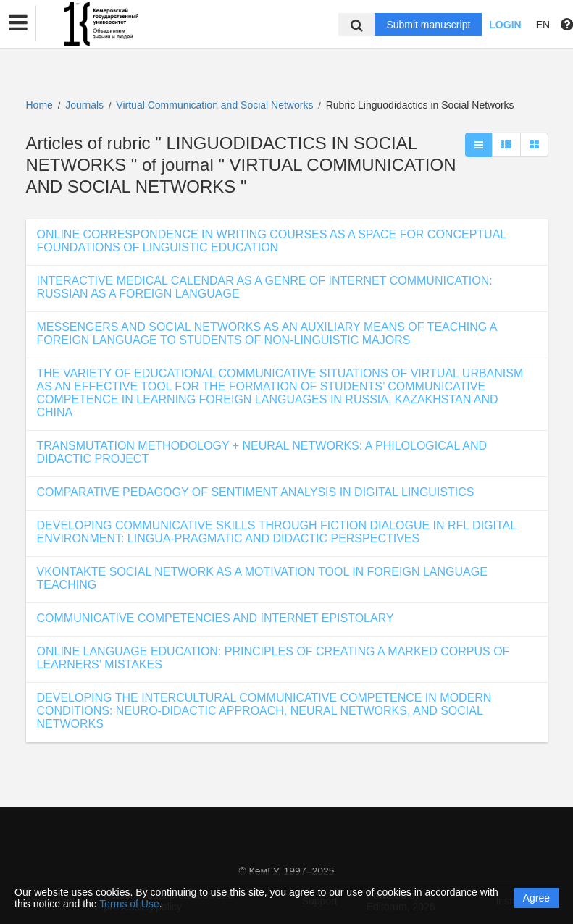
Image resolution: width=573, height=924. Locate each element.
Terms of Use (129, 904)
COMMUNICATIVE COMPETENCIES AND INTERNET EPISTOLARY (216, 618)
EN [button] (543, 25)
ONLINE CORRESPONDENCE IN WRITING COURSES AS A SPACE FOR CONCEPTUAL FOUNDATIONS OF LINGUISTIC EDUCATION (272, 241)
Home (39, 105)
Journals (84, 105)
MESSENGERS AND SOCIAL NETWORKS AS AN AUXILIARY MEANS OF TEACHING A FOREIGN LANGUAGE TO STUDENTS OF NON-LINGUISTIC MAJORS (267, 333)
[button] (18, 23)
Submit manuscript (428, 25)
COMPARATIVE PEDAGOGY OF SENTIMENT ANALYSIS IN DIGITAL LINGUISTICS (256, 492)
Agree (536, 898)
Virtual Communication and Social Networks (216, 105)
